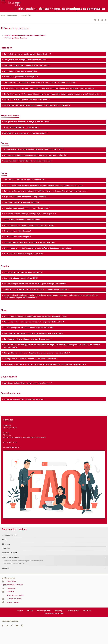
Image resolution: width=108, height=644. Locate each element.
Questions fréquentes (10, 557)
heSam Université (73, 611)
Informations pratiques (17, 15)
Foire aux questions (44, 611)
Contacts (5, 568)
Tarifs (4, 540)
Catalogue (6, 549)
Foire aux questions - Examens (14, 563)
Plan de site (87, 611)
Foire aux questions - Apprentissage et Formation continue (23, 561)
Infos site (30, 611)
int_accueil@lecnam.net (11, 447)
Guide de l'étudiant (9, 553)
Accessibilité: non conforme (54, 613)
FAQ (29, 15)
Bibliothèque (59, 611)
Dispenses (6, 544)
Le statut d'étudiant (10, 535)
